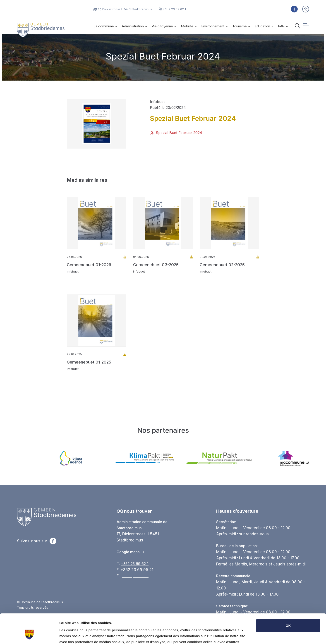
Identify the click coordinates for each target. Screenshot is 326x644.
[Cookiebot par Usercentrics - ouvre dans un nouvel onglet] (29, 635)
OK (288, 600)
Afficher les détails (75, 635)
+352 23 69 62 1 (135, 564)
